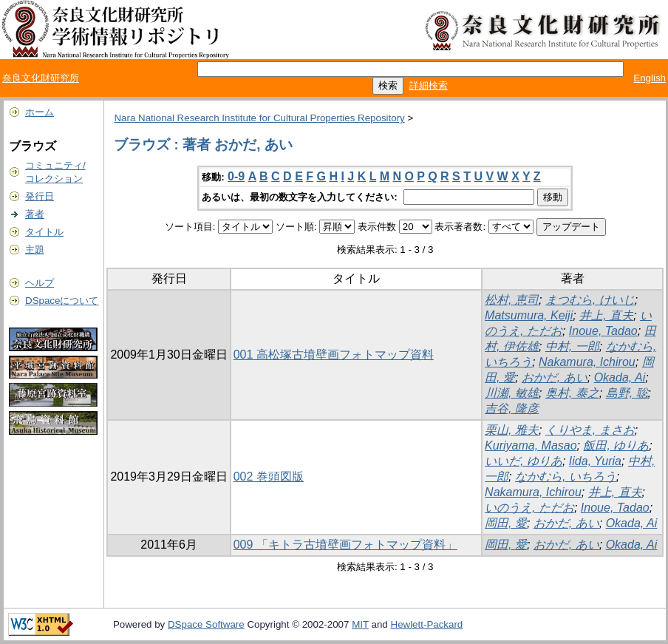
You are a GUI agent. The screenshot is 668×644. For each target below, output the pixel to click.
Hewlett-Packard (427, 624)
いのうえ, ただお (529, 508)
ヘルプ (40, 283)
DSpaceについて (62, 301)
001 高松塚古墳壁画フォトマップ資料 (334, 355)
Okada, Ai (620, 377)
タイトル (44, 232)
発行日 (40, 196)
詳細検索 (429, 85)
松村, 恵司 (512, 300)
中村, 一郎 (572, 346)
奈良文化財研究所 (41, 78)
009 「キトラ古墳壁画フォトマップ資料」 (345, 545)
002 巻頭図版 (269, 477)
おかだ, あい (555, 377)
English (650, 78)
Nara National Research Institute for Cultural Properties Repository (259, 118)
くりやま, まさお (590, 430)
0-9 (236, 176)
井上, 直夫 (606, 315)
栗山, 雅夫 (512, 430)
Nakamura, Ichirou (587, 362)
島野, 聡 (627, 393)
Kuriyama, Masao (531, 445)
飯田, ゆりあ (616, 445)
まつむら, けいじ (590, 300)
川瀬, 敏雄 (512, 393)
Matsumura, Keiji (529, 315)
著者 (35, 214)
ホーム (40, 112)
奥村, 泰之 (572, 393)
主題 (35, 250)
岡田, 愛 (506, 523)
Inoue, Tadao (603, 331)
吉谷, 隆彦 (512, 409)
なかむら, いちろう (566, 477)
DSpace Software (206, 624)
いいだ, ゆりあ (524, 461)
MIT (360, 624)
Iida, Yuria (595, 461)
